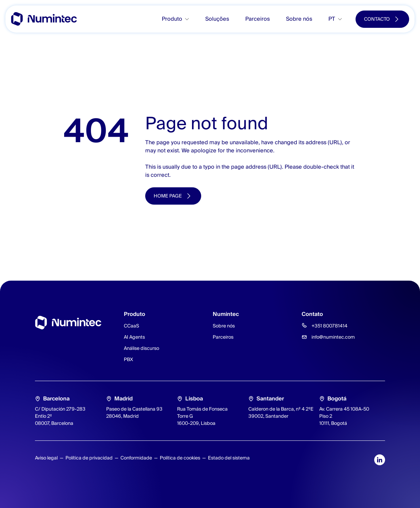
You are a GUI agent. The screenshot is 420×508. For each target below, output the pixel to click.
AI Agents (134, 337)
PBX (128, 359)
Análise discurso (141, 348)
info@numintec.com (333, 337)
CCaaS (131, 326)
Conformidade (136, 458)
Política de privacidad (89, 458)
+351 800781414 (329, 326)
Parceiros (257, 19)
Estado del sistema (229, 458)
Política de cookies (180, 458)
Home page (168, 196)
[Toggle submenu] (190, 19)
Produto (172, 19)
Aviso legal (46, 458)
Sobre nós (299, 19)
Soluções (217, 19)
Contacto (377, 19)
